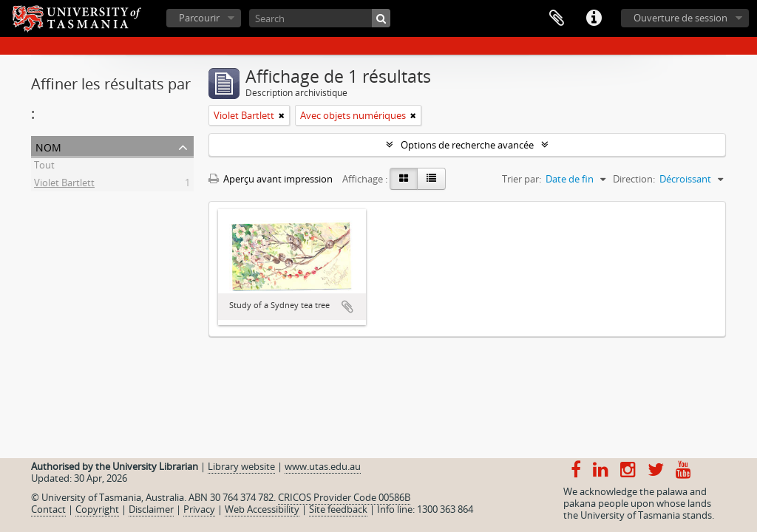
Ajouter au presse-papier (347, 307)
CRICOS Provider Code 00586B (344, 497)
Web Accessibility (262, 509)
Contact (48, 509)
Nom (48, 146)
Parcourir (199, 18)
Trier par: (522, 179)
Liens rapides (594, 18)
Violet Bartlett (64, 185)
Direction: (634, 179)
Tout (44, 167)
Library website (241, 466)
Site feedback (338, 509)
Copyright (97, 509)
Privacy (199, 509)
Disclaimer (151, 509)
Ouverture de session (680, 18)
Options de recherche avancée (467, 145)
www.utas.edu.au (323, 466)
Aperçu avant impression (271, 179)
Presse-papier (557, 18)
